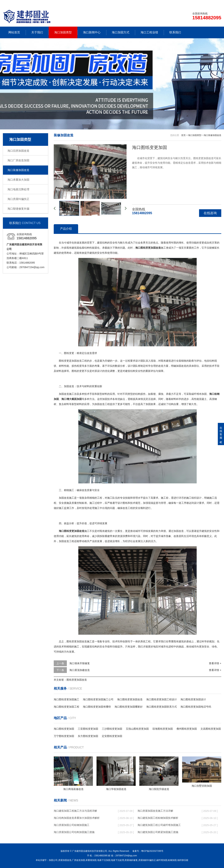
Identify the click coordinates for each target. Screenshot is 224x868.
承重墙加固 (91, 860)
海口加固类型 (63, 32)
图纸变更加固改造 (77, 680)
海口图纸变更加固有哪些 (97, 707)
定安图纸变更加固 (112, 736)
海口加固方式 (121, 32)
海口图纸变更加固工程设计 (162, 699)
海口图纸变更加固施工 (66, 699)
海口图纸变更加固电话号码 (196, 707)
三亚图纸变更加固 (88, 729)
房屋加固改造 (65, 860)
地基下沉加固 (104, 860)
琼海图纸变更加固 (163, 729)
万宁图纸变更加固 (64, 736)
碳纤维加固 (162, 860)
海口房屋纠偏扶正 (18, 199)
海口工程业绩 (149, 32)
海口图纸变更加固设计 (193, 699)
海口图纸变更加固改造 (130, 699)
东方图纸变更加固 (88, 736)
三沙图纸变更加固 (112, 729)
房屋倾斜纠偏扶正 (147, 860)
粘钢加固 (172, 860)
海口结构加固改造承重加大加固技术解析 (77, 818)
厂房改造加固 (78, 860)
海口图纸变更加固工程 (66, 707)
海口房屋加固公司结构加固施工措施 (74, 832)
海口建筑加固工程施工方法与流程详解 (75, 811)
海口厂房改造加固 (18, 160)
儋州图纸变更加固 (187, 729)
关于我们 (37, 32)
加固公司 (53, 860)
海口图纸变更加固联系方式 (162, 707)
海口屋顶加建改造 (80, 670)
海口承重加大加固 (18, 180)
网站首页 (14, 32)
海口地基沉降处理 (18, 189)
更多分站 (216, 3)
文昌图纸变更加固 (211, 729)
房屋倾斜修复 (131, 860)
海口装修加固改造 (18, 170)
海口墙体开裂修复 (80, 663)
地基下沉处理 (117, 860)
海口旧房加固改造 (18, 151)
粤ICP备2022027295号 (152, 851)
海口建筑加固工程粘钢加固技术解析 (158, 818)
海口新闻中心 (92, 32)
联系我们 (199, 3)
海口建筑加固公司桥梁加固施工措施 (158, 832)
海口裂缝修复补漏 (18, 209)
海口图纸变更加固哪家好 (129, 707)
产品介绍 (66, 229)
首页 (183, 135)
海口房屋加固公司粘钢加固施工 (72, 825)
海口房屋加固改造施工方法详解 (155, 811)
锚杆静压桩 (183, 860)
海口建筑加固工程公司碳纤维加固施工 (159, 825)
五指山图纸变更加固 (137, 729)
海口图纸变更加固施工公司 (98, 699)
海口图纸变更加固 (64, 729)
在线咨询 (210, 213)
